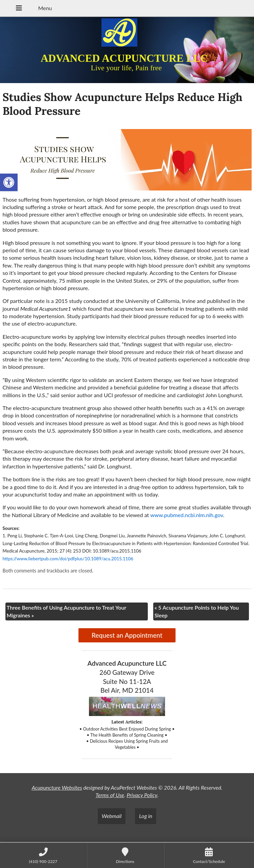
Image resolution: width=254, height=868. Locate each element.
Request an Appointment (127, 635)
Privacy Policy (142, 795)
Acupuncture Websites (57, 787)
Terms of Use (110, 795)
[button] (9, 182)
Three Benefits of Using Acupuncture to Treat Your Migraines (67, 611)
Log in (146, 816)
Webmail (112, 816)
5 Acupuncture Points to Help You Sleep (197, 611)
